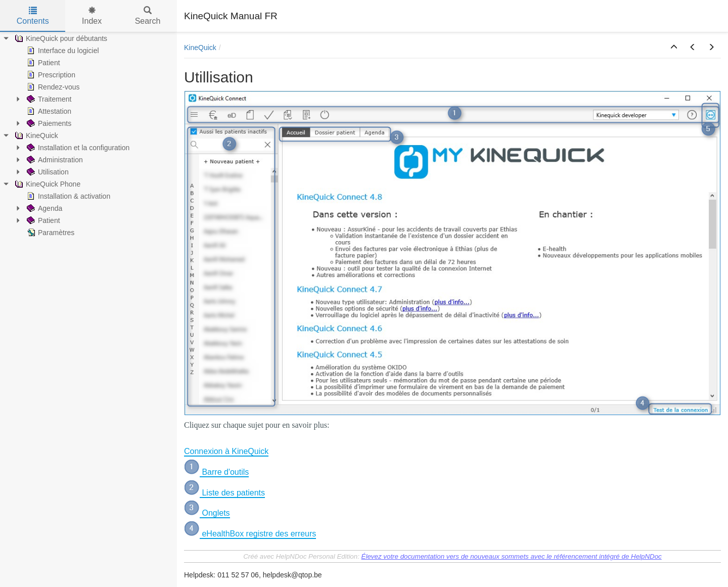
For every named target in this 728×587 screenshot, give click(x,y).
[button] (674, 48)
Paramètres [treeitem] (50, 233)
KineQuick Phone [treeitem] (47, 184)
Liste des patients (232, 493)
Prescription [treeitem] (50, 75)
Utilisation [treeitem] (47, 172)
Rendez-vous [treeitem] (52, 87)
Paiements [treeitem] (48, 123)
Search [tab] (148, 16)
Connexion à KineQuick (226, 451)
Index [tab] (92, 16)
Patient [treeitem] (42, 63)
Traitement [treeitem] (48, 99)
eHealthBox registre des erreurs (258, 534)
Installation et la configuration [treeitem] (77, 148)
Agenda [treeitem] (43, 208)
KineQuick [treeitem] (35, 136)
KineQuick (200, 48)
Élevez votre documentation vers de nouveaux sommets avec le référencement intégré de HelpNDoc (512, 556)
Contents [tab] (33, 16)
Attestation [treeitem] (48, 111)
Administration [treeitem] (54, 160)
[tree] (88, 136)
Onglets (215, 513)
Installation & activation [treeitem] (67, 196)
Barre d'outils (224, 472)
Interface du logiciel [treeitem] (62, 51)
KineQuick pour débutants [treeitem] (60, 38)
